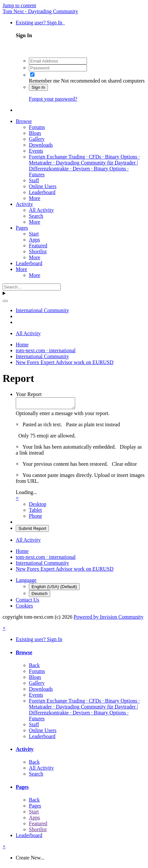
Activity (24, 204)
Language (26, 582)
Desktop (38, 506)
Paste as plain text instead (93, 426)
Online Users (43, 186)
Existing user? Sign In (40, 23)
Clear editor (124, 466)
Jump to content (19, 5)
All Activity (41, 210)
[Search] (32, 287)
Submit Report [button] (32, 530)
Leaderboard (42, 192)
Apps (34, 240)
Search (36, 216)
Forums (37, 127)
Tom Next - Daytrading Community (40, 11)
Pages (22, 228)
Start (34, 234)
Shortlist (38, 251)
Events (36, 151)
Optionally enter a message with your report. (63, 415)
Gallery (37, 139)
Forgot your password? (53, 99)
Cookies (24, 608)
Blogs (35, 133)
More (35, 198)
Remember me (44, 81)
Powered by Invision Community (108, 619)
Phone (35, 518)
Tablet (35, 512)
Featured (38, 246)
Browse (24, 121)
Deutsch (40, 595)
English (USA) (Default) (54, 589)
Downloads (41, 145)
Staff (34, 180)
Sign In (38, 87)
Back (34, 667)
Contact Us (28, 602)
